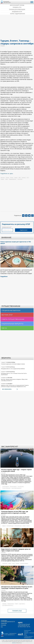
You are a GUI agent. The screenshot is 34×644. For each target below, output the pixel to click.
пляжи (24, 526)
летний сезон (21, 487)
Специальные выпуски (11, 310)
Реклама (3, 625)
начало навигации (6, 488)
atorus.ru (14, 643)
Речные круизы (13, 487)
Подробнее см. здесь (7, 173)
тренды (17, 563)
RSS (2, 627)
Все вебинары (7, 389)
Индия (16, 178)
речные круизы (6, 487)
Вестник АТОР (7, 315)
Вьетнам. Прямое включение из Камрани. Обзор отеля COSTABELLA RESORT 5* (14, 380)
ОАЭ (20, 178)
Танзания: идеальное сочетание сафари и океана (13, 364)
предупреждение (13, 179)
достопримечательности (8, 605)
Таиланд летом (11, 604)
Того (28, 178)
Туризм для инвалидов (17, 9)
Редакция (4, 623)
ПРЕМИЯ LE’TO (17, 7)
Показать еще (17, 611)
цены (13, 563)
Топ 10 (4, 328)
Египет (12, 178)
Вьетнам (3, 178)
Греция (7, 178)
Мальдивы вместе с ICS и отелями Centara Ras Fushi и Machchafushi (14, 374)
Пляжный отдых (18, 526)
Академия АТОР (17, 12)
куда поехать (22, 604)
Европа (4, 526)
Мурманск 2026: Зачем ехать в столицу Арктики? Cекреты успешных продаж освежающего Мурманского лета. (15, 386)
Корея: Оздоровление (18, 14)
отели (28, 526)
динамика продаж (24, 563)
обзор (7, 179)
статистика (20, 179)
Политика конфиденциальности (8, 621)
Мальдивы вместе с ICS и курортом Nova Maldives (13, 369)
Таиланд (24, 178)
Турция (2, 179)
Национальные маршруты (12, 324)
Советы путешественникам (13, 319)
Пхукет (17, 604)
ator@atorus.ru (11, 635)
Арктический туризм (17, 5)
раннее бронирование (16, 488)
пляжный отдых (10, 526)
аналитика (5, 563)
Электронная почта (6, 227)
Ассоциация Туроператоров (7, 2)
